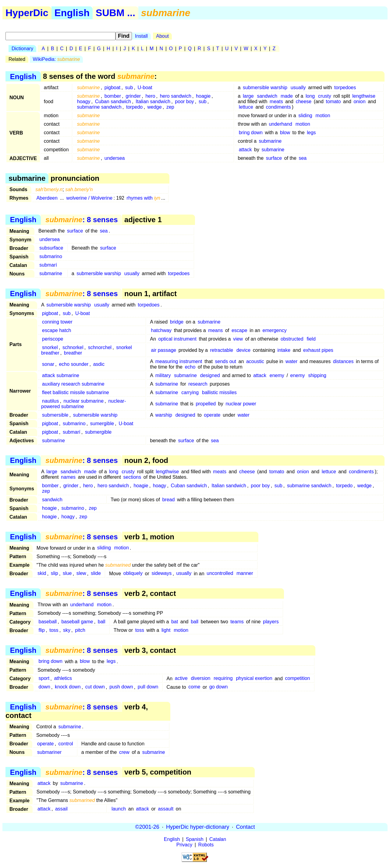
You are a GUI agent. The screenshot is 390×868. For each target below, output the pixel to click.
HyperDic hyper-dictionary (198, 827)
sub (129, 87)
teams (237, 622)
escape (239, 330)
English (72, 13)
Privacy (184, 845)
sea (303, 158)
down (44, 687)
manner (245, 574)
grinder (133, 96)
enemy (277, 375)
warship (164, 415)
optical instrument (177, 339)
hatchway (161, 330)
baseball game (77, 622)
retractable (222, 350)
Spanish (195, 839)
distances (343, 361)
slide (96, 574)
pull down (148, 687)
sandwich (267, 96)
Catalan (218, 839)
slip (55, 574)
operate (212, 415)
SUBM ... (115, 13)
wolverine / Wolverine (89, 198)
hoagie (203, 96)
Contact (245, 827)
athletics (63, 679)
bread (168, 500)
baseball (48, 622)
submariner (49, 752)
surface (274, 158)
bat (175, 622)
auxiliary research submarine (73, 384)
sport (44, 679)
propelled (206, 404)
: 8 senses (82, 220)
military (163, 375)
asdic (99, 364)
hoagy (84, 101)
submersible (55, 415)
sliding (305, 116)
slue (67, 574)
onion (359, 101)
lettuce (246, 107)
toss (54, 630)
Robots (206, 845)
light (166, 630)
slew (81, 574)
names (68, 477)
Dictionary (22, 49)
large (248, 96)
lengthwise (364, 96)
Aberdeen (47, 198)
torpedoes (345, 87)
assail (61, 809)
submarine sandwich (99, 107)
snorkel (50, 347)
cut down (95, 687)
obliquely (133, 574)
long (310, 96)
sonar (48, 364)
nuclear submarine (84, 401)
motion (323, 116)
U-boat (145, 87)
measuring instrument (179, 361)
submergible (98, 432)
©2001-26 (147, 827)
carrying (190, 392)
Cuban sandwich (113, 101)
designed (210, 375)
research (198, 384)
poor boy (184, 101)
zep (170, 107)
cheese (304, 101)
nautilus (50, 401)
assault (166, 809)
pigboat (113, 87)
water (291, 361)
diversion (200, 679)
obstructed (292, 339)
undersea (115, 158)
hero (150, 96)
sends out (226, 361)
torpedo (134, 107)
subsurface (51, 248)
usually (298, 87)
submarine (270, 141)
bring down (251, 133)
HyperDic (27, 13)
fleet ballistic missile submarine (76, 392)
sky (67, 630)
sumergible (102, 423)
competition (298, 679)
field (311, 339)
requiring (223, 679)
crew (124, 752)
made (287, 96)
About (162, 36)
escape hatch (57, 330)
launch (119, 809)
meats (276, 101)
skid (42, 574)
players (271, 622)
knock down (68, 687)
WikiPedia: (57, 59)
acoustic (255, 361)
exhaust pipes (318, 350)
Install (141, 36)
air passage (163, 350)
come (194, 687)
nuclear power (241, 404)
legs (311, 133)
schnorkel (73, 347)
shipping (317, 375)
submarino (51, 256)
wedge (154, 107)
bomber (113, 96)
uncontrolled (220, 574)
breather (73, 353)
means (215, 330)
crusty (325, 96)
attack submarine (61, 375)
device (243, 350)
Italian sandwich (153, 101)
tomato (333, 101)
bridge (177, 322)
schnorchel (100, 347)
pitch (80, 630)
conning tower (57, 322)
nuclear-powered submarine (83, 404)
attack (245, 150)
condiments (278, 107)
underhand (280, 124)
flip (42, 630)
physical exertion (254, 679)
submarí (48, 265)
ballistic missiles (219, 392)
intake (284, 350)
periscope (53, 339)
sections (132, 477)
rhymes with (144, 198)
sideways (161, 574)
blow (285, 133)
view (238, 339)
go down (219, 687)
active (181, 679)
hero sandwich (176, 96)
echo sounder (74, 364)
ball (102, 622)
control (66, 744)
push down (121, 687)
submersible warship (265, 87)
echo (190, 367)
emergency (275, 330)
